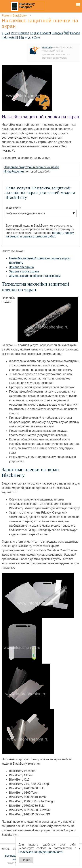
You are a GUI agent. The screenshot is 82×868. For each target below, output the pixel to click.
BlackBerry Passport (27, 6)
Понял (26, 860)
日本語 (20, 37)
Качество (47, 47)
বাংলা (14, 33)
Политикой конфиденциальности (41, 852)
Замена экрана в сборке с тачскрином (35, 276)
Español (46, 33)
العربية (6, 33)
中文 (28, 37)
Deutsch (24, 33)
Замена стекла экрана (24, 271)
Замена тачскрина (21, 267)
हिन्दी (67, 33)
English (35, 33)
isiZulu (36, 37)
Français (57, 33)
